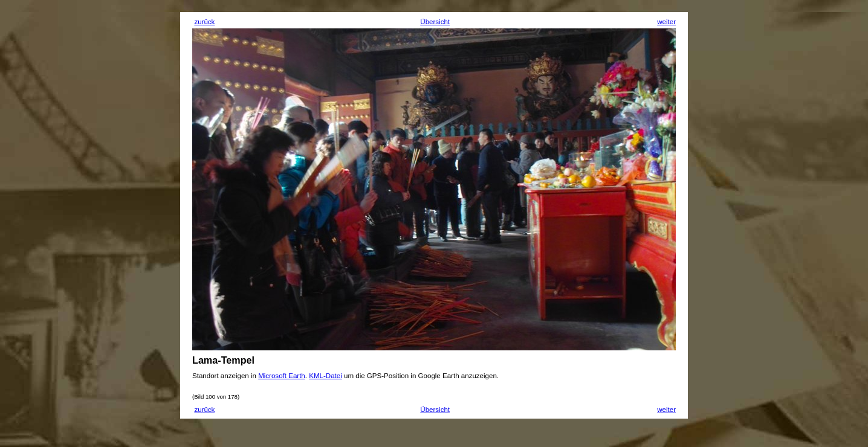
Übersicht (435, 22)
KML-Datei (325, 376)
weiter (666, 22)
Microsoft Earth (282, 376)
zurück (204, 22)
